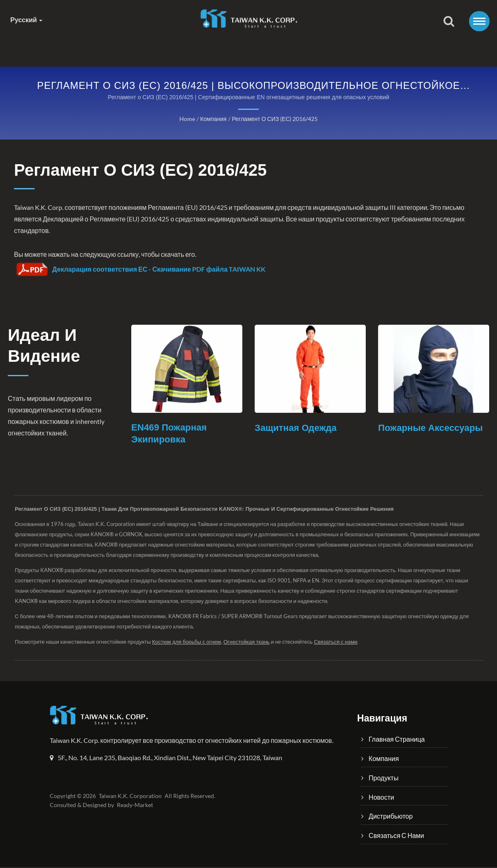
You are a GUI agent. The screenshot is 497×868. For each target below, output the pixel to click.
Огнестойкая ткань (250, 643)
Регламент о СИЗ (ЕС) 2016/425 (274, 119)
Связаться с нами (420, 49)
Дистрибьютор (338, 49)
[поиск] (449, 22)
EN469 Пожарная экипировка (171, 435)
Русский (27, 20)
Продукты (211, 49)
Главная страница (74, 49)
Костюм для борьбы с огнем (188, 643)
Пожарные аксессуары (432, 428)
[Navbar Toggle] (479, 21)
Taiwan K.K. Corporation (129, 797)
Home (187, 119)
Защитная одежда (297, 428)
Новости (272, 49)
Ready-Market (136, 806)
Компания (148, 49)
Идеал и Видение (48, 348)
